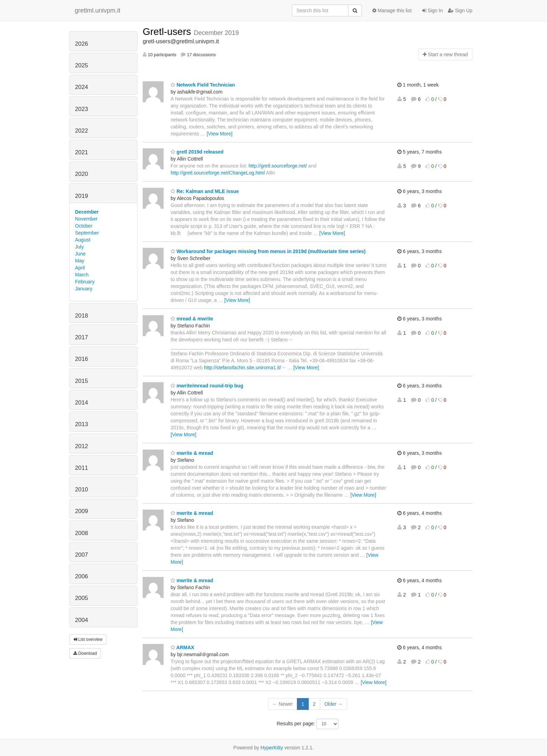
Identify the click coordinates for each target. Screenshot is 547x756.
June (80, 254)
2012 (81, 446)
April (80, 268)
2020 (81, 174)
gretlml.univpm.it (98, 10)
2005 (81, 598)
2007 (81, 555)
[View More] (219, 134)
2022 (81, 131)
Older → (334, 704)
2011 (81, 468)
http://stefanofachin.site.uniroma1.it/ (243, 368)
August (83, 240)
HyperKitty (272, 748)
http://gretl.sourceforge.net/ (278, 166)
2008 (81, 533)
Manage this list (392, 10)
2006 (81, 576)
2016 (81, 359)
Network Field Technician (203, 85)
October (84, 226)
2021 (81, 152)
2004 (81, 620)
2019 (81, 196)
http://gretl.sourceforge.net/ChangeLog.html (218, 173)
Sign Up (460, 10)
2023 (81, 109)
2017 (81, 337)
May (80, 261)
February (85, 282)
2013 (81, 424)
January (84, 289)
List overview (88, 639)
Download (85, 653)
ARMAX (182, 647)
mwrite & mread (192, 453)
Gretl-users (168, 32)
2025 (81, 65)
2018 (81, 316)
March (82, 275)
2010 (81, 490)
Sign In (432, 10)
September (87, 233)
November (86, 219)
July (79, 247)
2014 (81, 403)
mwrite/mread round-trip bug (207, 386)
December (87, 212)
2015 (81, 381)
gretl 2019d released (197, 152)
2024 (81, 87)
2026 (81, 44)
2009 (81, 511)
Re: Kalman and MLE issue (205, 191)
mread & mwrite (192, 319)
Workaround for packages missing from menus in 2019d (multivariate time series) (268, 251)
